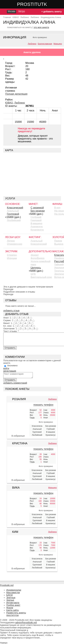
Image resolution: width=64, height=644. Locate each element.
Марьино (58, 44)
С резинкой (37, 208)
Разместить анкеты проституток (16, 614)
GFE (33, 274)
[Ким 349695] (18, 553)
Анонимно (12, 366)
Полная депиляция (16, 94)
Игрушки (12, 258)
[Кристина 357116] (18, 464)
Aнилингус (37, 227)
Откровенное (15, 244)
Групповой (13, 214)
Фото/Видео (38, 258)
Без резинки (38, 211)
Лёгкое (11, 241)
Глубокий (36, 217)
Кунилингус (37, 230)
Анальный (13, 211)
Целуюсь (36, 268)
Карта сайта (12, 610)
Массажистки (13, 593)
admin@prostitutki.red (26, 623)
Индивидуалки (14, 590)
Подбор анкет (13, 605)
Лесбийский (14, 220)
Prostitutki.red (38, 4)
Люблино (32, 44)
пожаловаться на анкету (20, 27)
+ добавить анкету (52, 12)
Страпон (12, 255)
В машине (36, 223)
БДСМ (9, 595)
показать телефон (43, 405)
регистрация (10, 371)
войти (6, 368)
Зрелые (10, 600)
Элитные (11, 598)
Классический (15, 208)
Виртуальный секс (41, 277)
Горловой (36, 220)
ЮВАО (9, 103)
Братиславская (45, 44)
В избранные (18, 436)
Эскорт (35, 255)
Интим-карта (13, 603)
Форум (10, 608)
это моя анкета (41, 27)
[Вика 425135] (18, 508)
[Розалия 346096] (18, 420)
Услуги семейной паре (41, 263)
